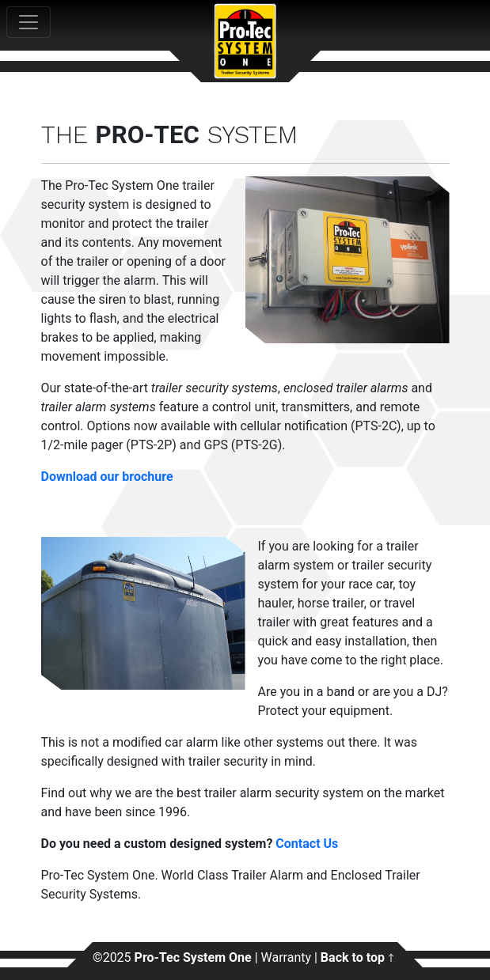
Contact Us (307, 844)
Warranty (287, 957)
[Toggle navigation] (28, 22)
